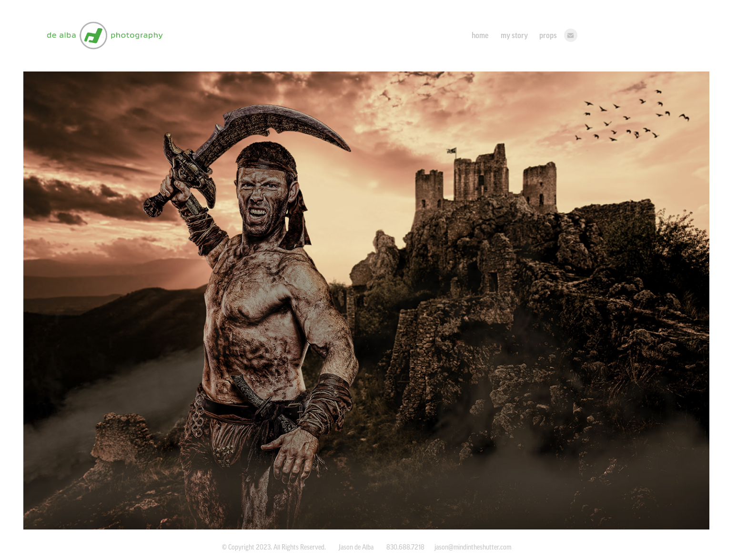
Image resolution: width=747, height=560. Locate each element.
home (480, 35)
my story (514, 35)
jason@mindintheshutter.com (473, 547)
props (548, 35)
